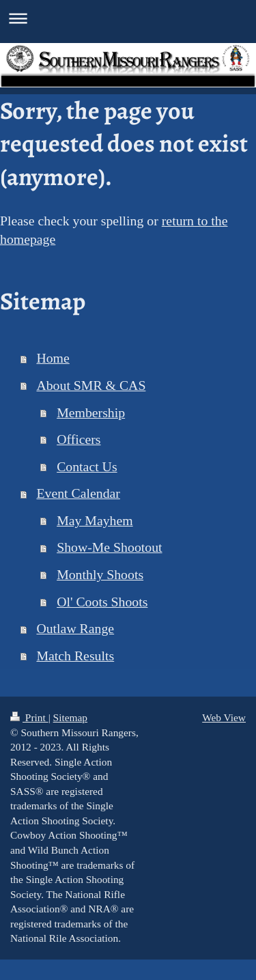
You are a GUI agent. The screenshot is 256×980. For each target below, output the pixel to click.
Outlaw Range (75, 628)
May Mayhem (95, 520)
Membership (91, 412)
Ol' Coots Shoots (102, 602)
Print (29, 717)
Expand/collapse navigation (128, 18)
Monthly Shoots (100, 574)
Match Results (75, 656)
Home (53, 358)
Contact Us (87, 466)
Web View (224, 717)
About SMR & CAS (91, 385)
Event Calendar (78, 493)
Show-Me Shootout (109, 547)
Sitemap (70, 717)
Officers (79, 439)
